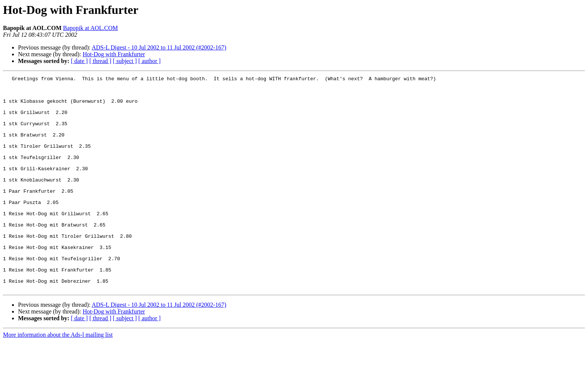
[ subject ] (125, 61)
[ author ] (150, 61)
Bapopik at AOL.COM (90, 28)
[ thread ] (100, 61)
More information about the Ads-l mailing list (58, 377)
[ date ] (79, 61)
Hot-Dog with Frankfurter (114, 54)
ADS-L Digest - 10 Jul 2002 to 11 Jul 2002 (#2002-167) (159, 47)
